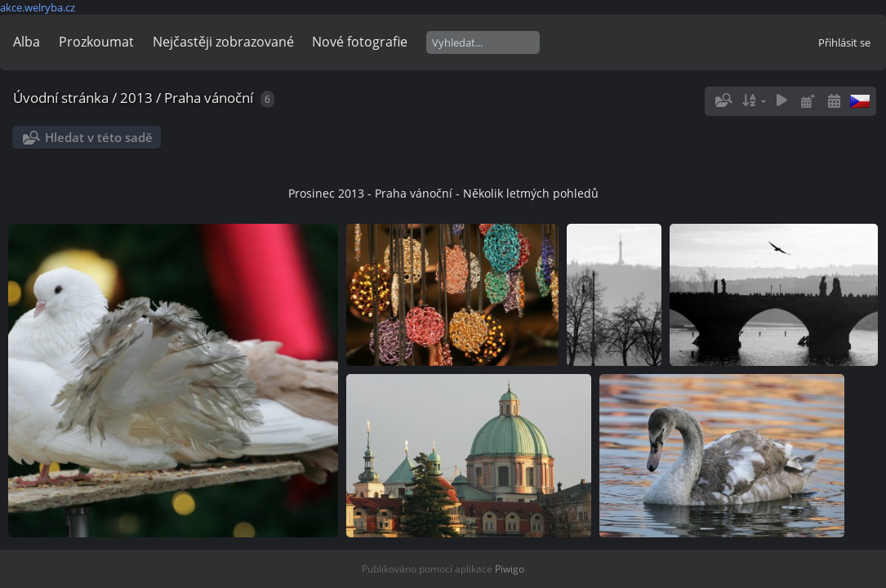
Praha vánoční (209, 98)
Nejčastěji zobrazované (223, 42)
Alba (27, 42)
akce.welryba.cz (38, 7)
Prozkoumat (96, 42)
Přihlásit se (844, 42)
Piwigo (510, 569)
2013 (136, 98)
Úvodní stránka (61, 98)
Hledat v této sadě (99, 137)
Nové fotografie (360, 42)
